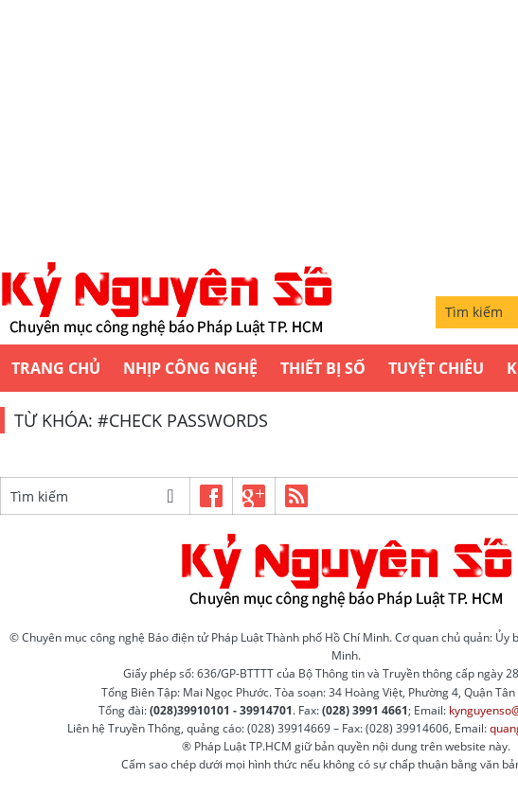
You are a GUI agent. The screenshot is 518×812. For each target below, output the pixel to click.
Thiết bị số (323, 368)
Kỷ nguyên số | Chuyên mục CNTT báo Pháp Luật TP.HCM (166, 300)
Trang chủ (56, 368)
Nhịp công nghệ (190, 368)
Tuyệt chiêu (436, 368)
